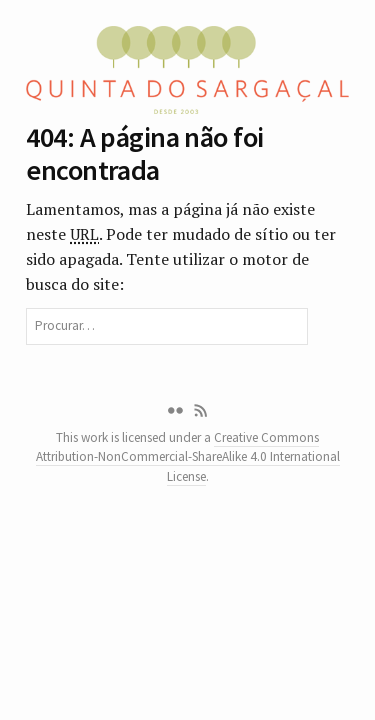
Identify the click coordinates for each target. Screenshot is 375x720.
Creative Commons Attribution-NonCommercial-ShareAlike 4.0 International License (188, 457)
